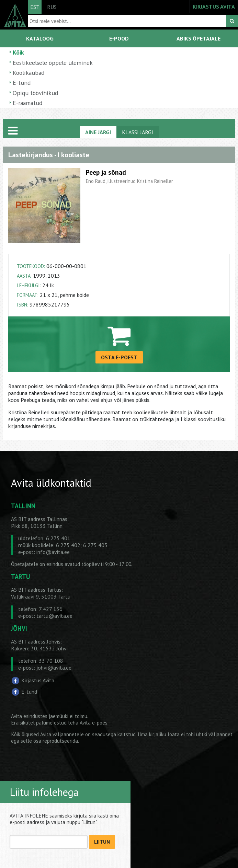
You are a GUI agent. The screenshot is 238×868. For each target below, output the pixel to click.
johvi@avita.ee (54, 668)
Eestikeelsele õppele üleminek (53, 63)
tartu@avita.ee (54, 616)
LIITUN (102, 842)
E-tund (22, 83)
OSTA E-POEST (119, 357)
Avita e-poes (94, 723)
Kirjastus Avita (38, 680)
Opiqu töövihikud (35, 93)
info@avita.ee (53, 552)
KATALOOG (40, 38)
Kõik (18, 52)
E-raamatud (27, 103)
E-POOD (119, 38)
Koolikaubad (29, 73)
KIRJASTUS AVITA (214, 7)
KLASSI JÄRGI (138, 132)
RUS (52, 7)
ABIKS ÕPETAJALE (199, 38)
